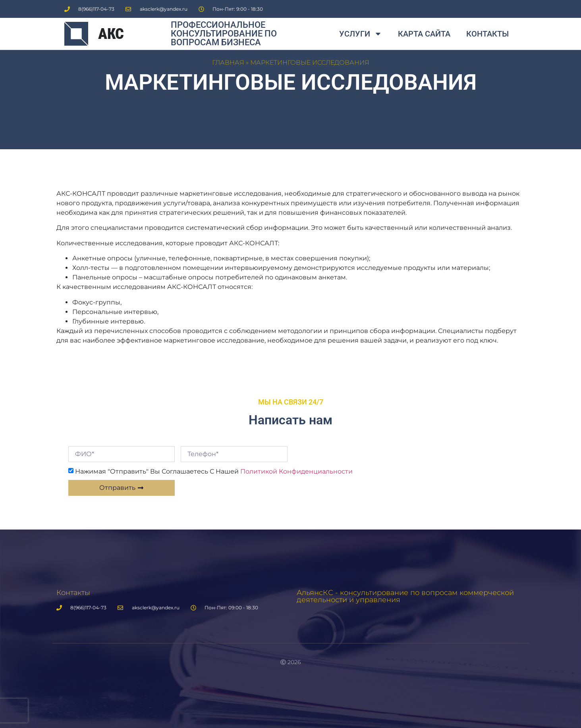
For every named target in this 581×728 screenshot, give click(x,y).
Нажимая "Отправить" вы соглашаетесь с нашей (214, 471)
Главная (228, 63)
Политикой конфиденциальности (296, 471)
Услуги (361, 34)
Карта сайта (424, 34)
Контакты (487, 34)
